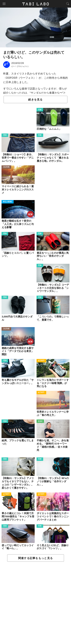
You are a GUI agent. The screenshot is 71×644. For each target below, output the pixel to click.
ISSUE (40, 421)
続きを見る (35, 100)
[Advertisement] (35, 603)
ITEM (40, 110)
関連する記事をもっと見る (35, 558)
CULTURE (6, 167)
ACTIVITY (41, 361)
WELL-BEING (8, 202)
